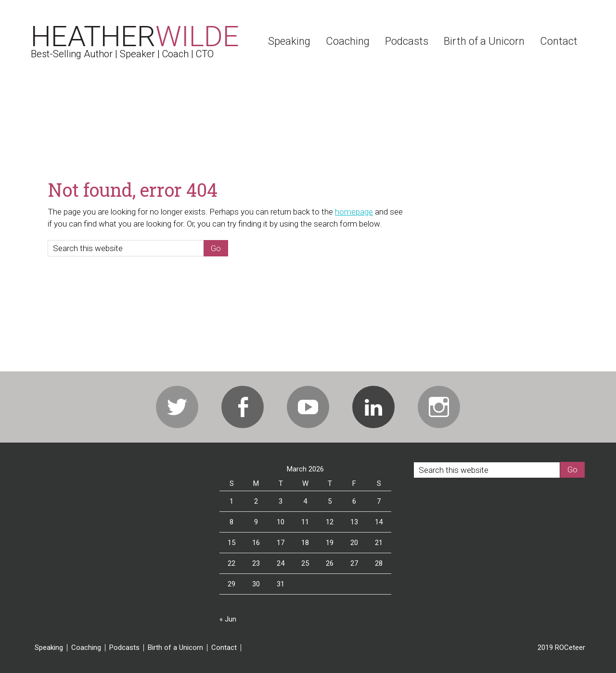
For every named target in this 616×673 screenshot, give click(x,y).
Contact (224, 648)
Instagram (439, 407)
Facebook (243, 407)
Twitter (177, 407)
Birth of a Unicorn (175, 648)
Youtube (308, 407)
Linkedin (373, 407)
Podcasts (124, 648)
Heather (135, 36)
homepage (354, 212)
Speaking (49, 648)
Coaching (86, 648)
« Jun (228, 619)
